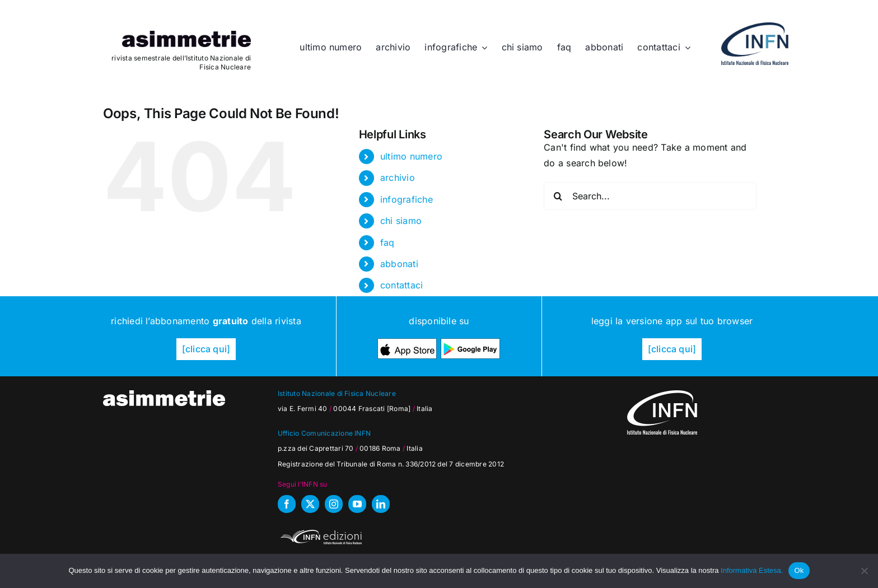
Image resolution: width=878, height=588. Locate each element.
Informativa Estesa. (752, 570)
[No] (864, 571)
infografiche (407, 199)
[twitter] (310, 504)
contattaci (401, 285)
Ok (799, 570)
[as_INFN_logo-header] (755, 27)
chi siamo (401, 221)
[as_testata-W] (164, 395)
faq (387, 242)
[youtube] (357, 504)
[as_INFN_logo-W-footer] (662, 395)
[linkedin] (381, 504)
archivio (398, 178)
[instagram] (334, 504)
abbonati (399, 264)
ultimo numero (411, 156)
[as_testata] (186, 35)
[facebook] (287, 504)
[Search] (558, 196)
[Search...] (650, 196)
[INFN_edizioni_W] (320, 531)
